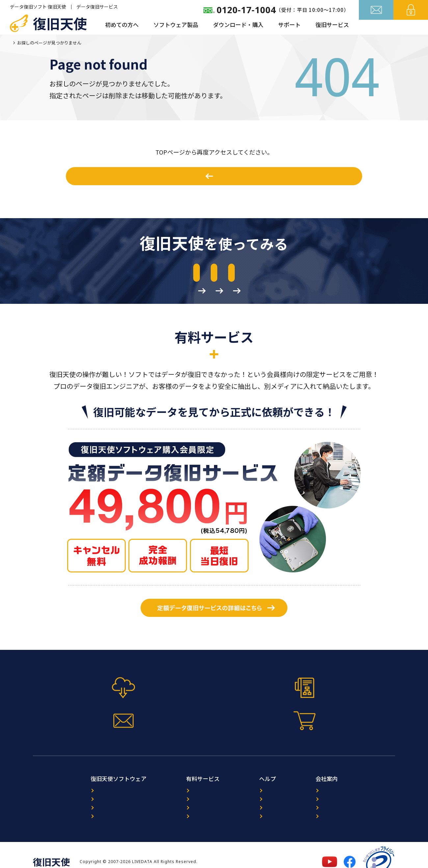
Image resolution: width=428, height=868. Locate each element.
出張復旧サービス (168, 811)
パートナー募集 (338, 790)
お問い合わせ (376, 25)
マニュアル (169, 707)
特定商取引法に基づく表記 (350, 811)
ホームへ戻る (218, 176)
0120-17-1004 (246, 10)
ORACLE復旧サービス (172, 790)
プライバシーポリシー (345, 800)
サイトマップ (262, 811)
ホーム (16, 43)
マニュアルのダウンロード (210, 274)
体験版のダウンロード (85, 274)
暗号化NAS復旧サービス (175, 800)
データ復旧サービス (97, 7)
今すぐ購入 (350, 707)
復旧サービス (332, 25)
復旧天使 (60, 23)
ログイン (411, 25)
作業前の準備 (335, 274)
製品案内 (63, 779)
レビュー (257, 790)
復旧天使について (340, 779)
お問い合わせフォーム (259, 707)
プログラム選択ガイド (77, 790)
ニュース (257, 779)
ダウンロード (67, 800)
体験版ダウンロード (78, 707)
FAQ (252, 800)
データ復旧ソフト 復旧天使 (38, 7)
